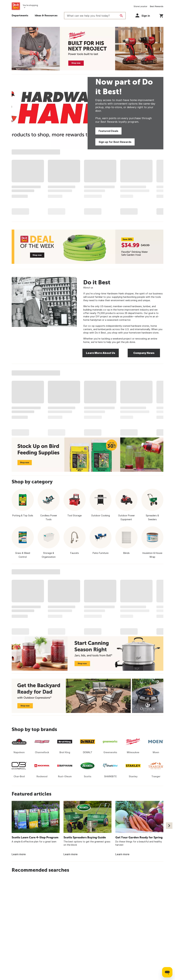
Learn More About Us (101, 353)
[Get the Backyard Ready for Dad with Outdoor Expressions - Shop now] (87, 696)
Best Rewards (157, 6)
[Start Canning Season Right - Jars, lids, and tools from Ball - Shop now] (87, 653)
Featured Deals (108, 131)
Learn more (19, 854)
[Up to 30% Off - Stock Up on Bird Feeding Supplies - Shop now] (87, 455)
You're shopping (30, 5)
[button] (46, 16)
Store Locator (141, 6)
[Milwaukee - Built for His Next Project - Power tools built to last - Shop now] (87, 49)
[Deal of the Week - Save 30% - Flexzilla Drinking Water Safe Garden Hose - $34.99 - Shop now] (87, 247)
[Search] (121, 16)
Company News (144, 353)
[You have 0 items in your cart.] (161, 15)
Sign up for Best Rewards (115, 142)
